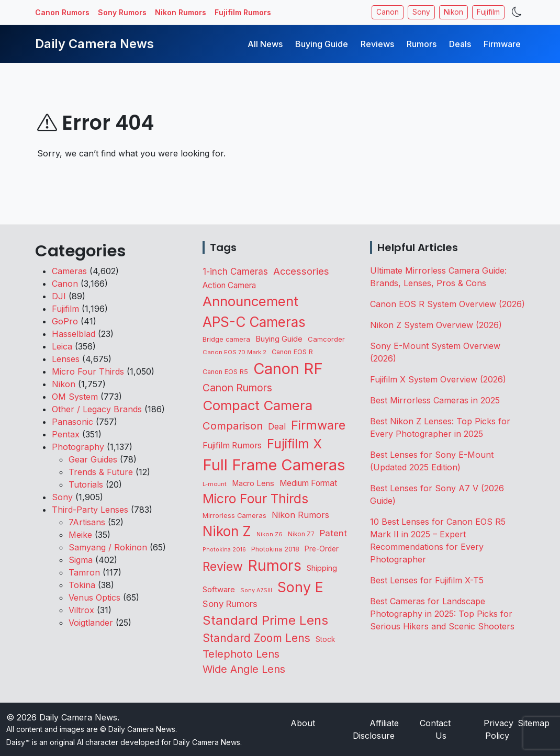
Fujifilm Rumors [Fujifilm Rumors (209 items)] (232, 445)
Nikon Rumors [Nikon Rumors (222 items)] (300, 515)
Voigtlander (91, 623)
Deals (460, 44)
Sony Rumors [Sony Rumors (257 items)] (230, 604)
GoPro (65, 321)
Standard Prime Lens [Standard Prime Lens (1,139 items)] (265, 620)
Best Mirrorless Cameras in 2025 (436, 400)
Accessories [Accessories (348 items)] (301, 271)
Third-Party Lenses (90, 510)
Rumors (422, 44)
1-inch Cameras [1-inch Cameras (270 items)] (235, 272)
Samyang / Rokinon (108, 547)
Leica (62, 346)
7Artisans (87, 522)
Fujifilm (488, 12)
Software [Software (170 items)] (219, 590)
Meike (80, 535)
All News (265, 44)
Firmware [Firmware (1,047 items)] (318, 425)
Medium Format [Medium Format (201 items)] (308, 483)
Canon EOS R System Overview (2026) (447, 304)
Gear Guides (93, 459)
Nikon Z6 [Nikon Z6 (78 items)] (270, 534)
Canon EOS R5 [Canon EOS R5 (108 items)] (225, 372)
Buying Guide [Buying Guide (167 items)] (279, 339)
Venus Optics (94, 597)
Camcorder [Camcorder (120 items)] (326, 339)
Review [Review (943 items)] (223, 567)
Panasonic (72, 422)
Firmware (502, 44)
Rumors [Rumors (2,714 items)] (275, 566)
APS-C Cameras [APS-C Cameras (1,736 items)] (254, 322)
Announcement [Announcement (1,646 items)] (250, 301)
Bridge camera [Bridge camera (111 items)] (226, 339)
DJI (59, 296)
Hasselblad (74, 334)
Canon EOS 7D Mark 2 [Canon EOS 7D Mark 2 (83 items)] (234, 352)
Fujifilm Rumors (243, 12)
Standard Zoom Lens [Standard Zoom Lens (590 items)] (256, 638)
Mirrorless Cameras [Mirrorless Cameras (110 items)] (234, 516)
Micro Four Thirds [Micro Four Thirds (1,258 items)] (255, 499)
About (303, 723)
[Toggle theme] (517, 12)
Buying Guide (322, 44)
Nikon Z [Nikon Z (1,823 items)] (227, 531)
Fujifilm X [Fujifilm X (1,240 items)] (294, 444)
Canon (388, 12)
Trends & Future (101, 472)
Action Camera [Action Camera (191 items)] (229, 285)
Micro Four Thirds (88, 371)
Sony (421, 12)
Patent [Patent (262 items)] (333, 533)
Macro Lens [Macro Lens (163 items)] (253, 483)
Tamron (84, 572)
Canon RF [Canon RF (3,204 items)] (288, 369)
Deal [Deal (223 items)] (277, 426)
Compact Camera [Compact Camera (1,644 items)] (257, 405)
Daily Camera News (94, 44)
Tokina (82, 585)
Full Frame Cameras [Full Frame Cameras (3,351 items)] (274, 465)
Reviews (377, 44)
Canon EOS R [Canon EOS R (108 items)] (292, 352)
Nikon (453, 12)
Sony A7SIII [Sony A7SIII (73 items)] (256, 590)
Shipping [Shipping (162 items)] (322, 568)
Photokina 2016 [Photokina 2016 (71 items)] (224, 550)
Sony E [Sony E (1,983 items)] (300, 587)
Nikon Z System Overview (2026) (436, 325)
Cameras (69, 271)
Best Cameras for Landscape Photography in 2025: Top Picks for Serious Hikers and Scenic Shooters (442, 614)
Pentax (66, 434)
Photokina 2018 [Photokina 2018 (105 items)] (275, 549)
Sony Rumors (122, 12)
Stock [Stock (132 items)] (325, 639)
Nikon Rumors (181, 12)
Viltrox (81, 610)
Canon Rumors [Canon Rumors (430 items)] (237, 388)
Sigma (81, 560)
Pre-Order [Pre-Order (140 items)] (322, 549)
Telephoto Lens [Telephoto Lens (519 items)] (241, 654)
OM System (75, 397)
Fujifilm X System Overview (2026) (438, 379)
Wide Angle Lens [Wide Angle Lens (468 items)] (244, 669)
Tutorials (86, 484)
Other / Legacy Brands (97, 409)
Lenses (66, 359)
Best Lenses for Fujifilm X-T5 (427, 580)
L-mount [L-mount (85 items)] (215, 484)
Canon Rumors (62, 12)
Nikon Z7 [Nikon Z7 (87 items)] (301, 534)
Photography (78, 447)
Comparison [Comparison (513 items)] (233, 426)
